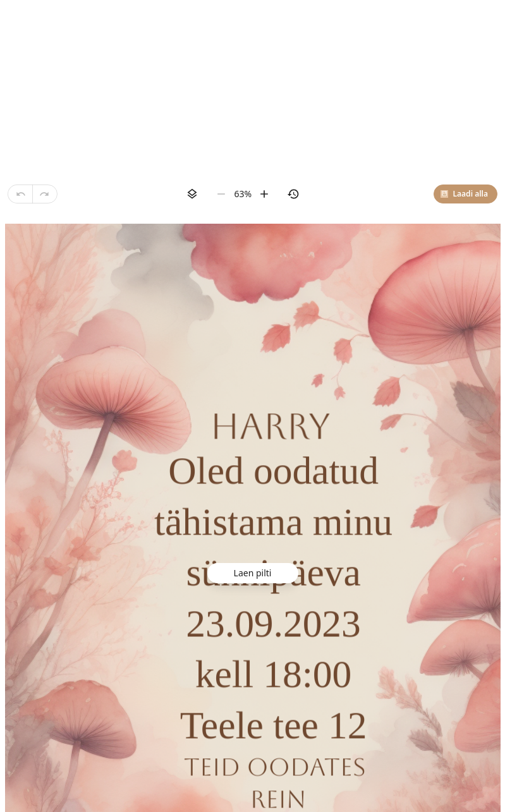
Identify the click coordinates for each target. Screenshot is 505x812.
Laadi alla (464, 194)
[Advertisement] (252, 88)
